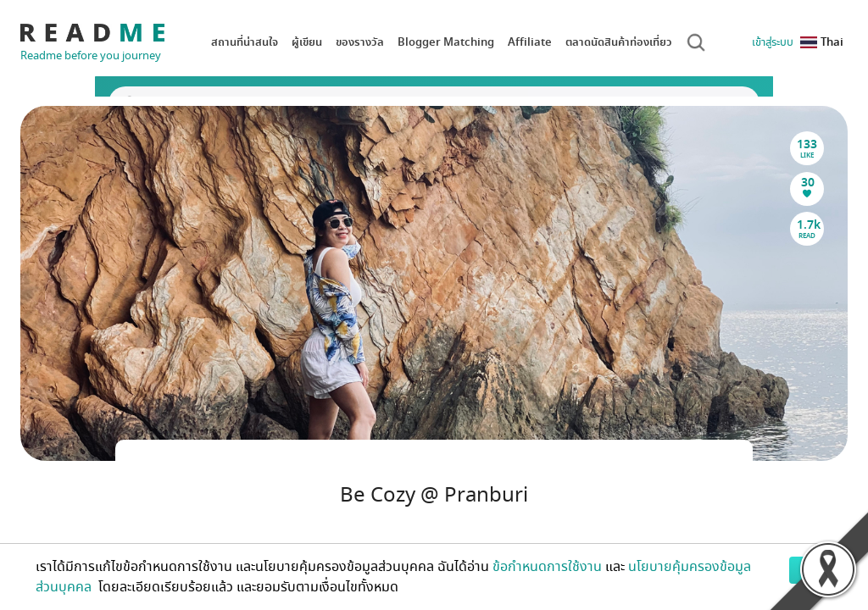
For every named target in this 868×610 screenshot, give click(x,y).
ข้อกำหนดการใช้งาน (547, 567)
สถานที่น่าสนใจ (245, 42)
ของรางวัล (360, 42)
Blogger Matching (446, 42)
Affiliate (530, 42)
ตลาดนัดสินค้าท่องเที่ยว (619, 42)
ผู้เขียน (307, 42)
